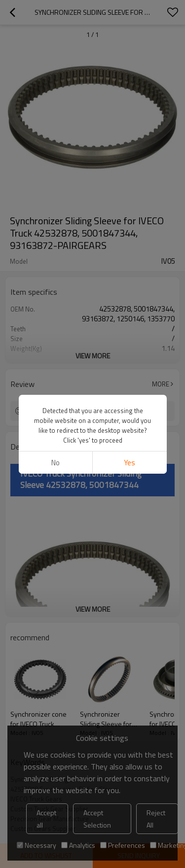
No (55, 463)
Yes (129, 463)
